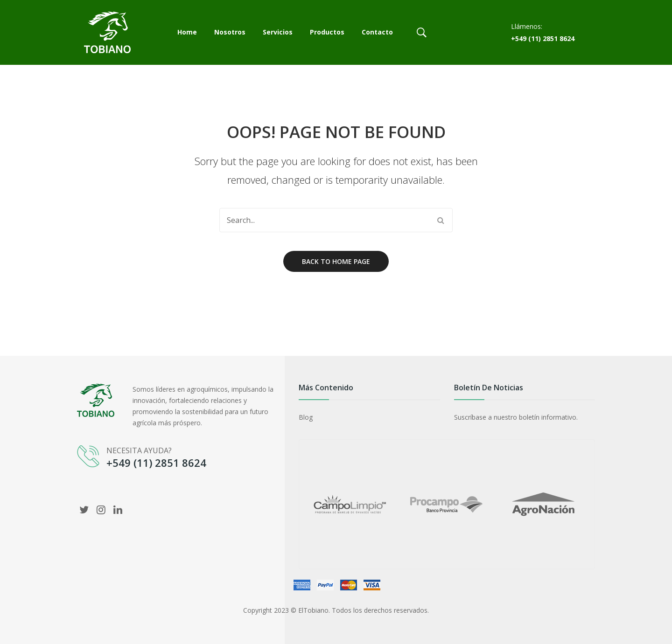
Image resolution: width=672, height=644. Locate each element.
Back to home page (336, 261)
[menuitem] (187, 33)
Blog (306, 417)
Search (441, 220)
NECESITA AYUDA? (139, 450)
